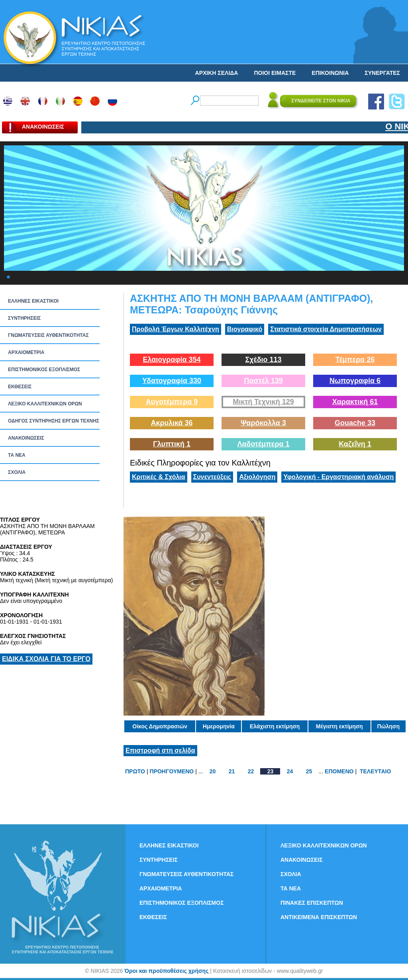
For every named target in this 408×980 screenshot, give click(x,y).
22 (251, 771)
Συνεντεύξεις (212, 477)
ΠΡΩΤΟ (135, 771)
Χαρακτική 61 (355, 402)
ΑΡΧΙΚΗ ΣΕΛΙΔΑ (217, 73)
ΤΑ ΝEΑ (17, 455)
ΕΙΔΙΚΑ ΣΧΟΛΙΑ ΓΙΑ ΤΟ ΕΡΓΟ (46, 659)
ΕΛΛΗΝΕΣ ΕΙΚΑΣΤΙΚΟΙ (33, 301)
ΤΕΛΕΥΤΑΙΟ (375, 771)
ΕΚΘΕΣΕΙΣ (20, 387)
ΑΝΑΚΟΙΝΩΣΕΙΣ (26, 438)
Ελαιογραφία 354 (172, 360)
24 (290, 771)
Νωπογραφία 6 (355, 381)
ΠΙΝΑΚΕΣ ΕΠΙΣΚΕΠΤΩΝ (312, 903)
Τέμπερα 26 (355, 360)
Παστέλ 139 (263, 381)
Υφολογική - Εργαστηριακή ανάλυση (338, 477)
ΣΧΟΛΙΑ (17, 472)
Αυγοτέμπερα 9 (172, 402)
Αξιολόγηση (257, 477)
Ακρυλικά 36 (172, 423)
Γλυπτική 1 (172, 444)
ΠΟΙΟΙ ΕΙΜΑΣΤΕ (275, 73)
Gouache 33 (355, 423)
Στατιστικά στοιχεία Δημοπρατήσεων (326, 329)
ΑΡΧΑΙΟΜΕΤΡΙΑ (26, 352)
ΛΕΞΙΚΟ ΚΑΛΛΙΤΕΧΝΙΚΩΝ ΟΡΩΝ (45, 404)
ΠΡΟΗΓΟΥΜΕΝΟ (172, 771)
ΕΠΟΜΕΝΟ (339, 771)
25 (309, 771)
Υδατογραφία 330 (172, 381)
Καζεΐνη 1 (355, 444)
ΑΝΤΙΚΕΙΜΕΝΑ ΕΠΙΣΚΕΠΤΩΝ (319, 917)
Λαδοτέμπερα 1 (263, 444)
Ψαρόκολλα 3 (263, 423)
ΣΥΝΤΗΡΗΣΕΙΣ (24, 318)
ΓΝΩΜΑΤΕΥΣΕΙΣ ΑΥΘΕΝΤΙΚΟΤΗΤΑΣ (48, 335)
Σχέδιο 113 (263, 360)
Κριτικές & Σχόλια (159, 477)
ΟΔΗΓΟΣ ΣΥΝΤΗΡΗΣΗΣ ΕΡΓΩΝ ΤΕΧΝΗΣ (54, 421)
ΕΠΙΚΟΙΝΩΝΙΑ (330, 73)
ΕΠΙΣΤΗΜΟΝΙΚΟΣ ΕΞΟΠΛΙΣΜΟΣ (44, 370)
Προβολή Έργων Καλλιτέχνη (176, 329)
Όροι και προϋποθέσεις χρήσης (166, 971)
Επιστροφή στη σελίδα (160, 750)
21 (232, 771)
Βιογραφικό (245, 329)
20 (213, 771)
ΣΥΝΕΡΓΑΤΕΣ (382, 73)
